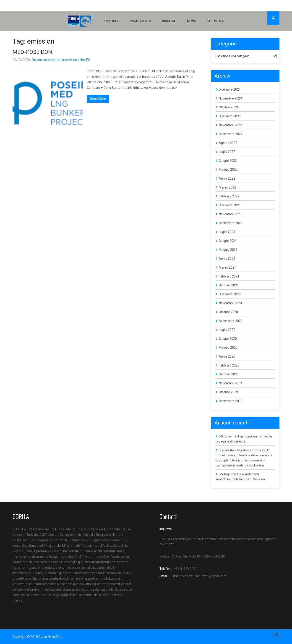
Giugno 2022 (228, 161)
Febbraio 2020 (229, 365)
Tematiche (111, 21)
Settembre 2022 (231, 134)
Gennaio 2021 (229, 285)
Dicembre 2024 (230, 89)
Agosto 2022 (228, 143)
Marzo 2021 (227, 267)
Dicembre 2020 (230, 294)
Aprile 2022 (227, 178)
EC (88, 60)
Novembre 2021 (230, 214)
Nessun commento (46, 60)
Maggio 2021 (228, 250)
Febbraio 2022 (229, 196)
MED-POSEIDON (32, 52)
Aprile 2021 (227, 259)
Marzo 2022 (227, 187)
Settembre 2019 (231, 401)
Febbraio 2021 (229, 276)
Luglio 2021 (227, 232)
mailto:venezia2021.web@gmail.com (200, 576)
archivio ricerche (73, 60)
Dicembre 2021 (230, 205)
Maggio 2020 (228, 348)
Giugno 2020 (228, 339)
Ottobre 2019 (228, 392)
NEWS (192, 21)
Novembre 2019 (230, 383)
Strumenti (215, 21)
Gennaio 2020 (229, 374)
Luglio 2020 (227, 330)
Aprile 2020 (227, 356)
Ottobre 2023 (228, 107)
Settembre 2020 (231, 321)
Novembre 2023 (230, 98)
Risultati (169, 21)
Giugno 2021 (228, 241)
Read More (98, 99)
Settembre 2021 (231, 223)
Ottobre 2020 (228, 312)
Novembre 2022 (230, 125)
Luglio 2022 (227, 152)
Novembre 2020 (230, 303)
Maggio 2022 (228, 170)
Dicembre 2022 (230, 116)
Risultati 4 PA (141, 21)
